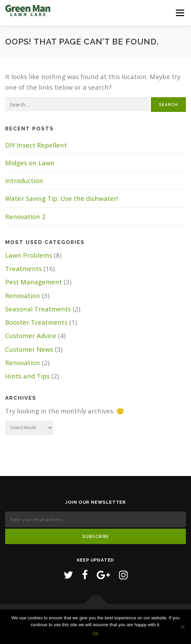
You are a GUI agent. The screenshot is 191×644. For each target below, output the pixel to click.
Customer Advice (31, 336)
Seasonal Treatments (38, 309)
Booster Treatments (36, 322)
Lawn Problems (29, 255)
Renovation (23, 295)
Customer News (29, 349)
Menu (180, 13)
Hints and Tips (27, 376)
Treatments (23, 268)
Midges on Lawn (30, 163)
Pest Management (34, 282)
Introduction (24, 181)
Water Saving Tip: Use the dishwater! (62, 198)
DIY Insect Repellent (36, 145)
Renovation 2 (25, 216)
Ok (95, 634)
